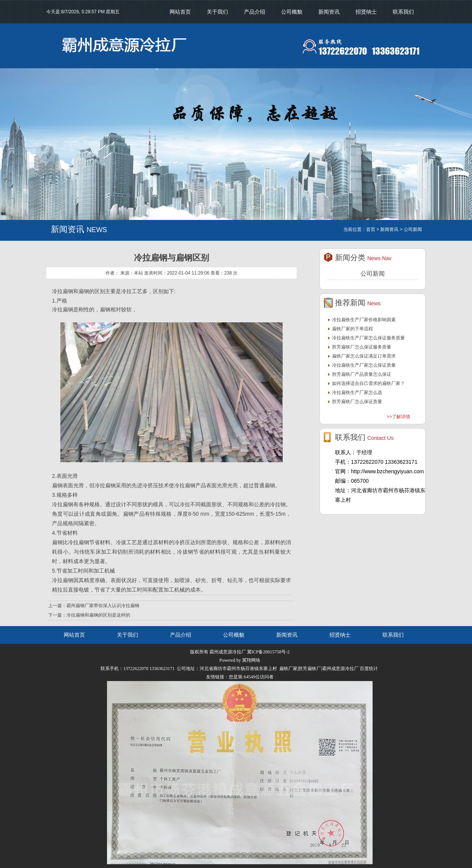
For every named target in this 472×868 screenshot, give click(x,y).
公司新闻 (373, 274)
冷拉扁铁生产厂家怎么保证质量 (364, 365)
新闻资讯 (329, 12)
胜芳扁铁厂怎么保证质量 (357, 402)
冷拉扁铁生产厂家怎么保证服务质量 (368, 338)
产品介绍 (255, 12)
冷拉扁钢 (63, 291)
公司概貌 (292, 12)
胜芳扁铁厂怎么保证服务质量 (362, 347)
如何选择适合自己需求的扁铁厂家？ (368, 383)
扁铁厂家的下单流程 (352, 329)
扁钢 (57, 485)
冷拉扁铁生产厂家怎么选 (357, 392)
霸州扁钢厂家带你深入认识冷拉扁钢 (103, 606)
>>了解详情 (398, 417)
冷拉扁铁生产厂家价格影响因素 (364, 320)
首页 (371, 229)
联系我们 (403, 12)
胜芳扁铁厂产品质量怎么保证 (362, 374)
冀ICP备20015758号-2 (268, 652)
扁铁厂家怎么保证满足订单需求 (364, 356)
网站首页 (180, 12)
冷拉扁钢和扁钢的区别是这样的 (98, 615)
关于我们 (217, 12)
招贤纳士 (366, 12)
